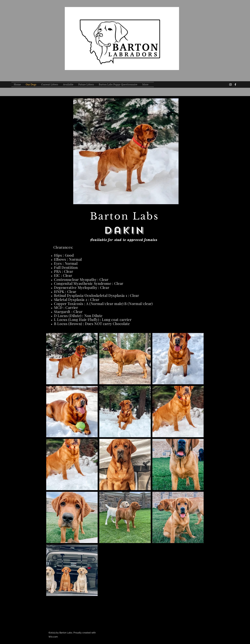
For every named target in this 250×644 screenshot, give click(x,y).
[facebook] (235, 85)
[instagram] (230, 85)
